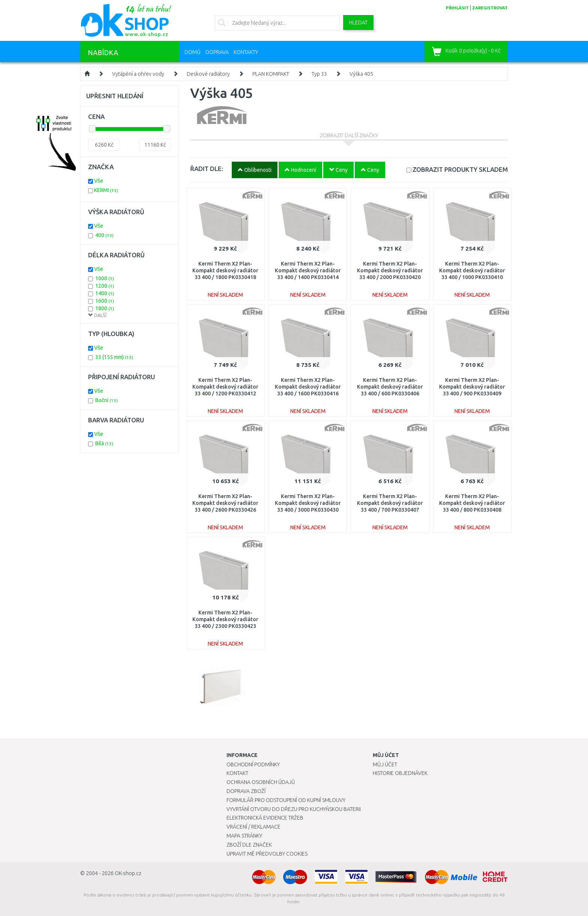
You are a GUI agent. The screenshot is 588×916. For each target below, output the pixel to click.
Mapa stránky (244, 836)
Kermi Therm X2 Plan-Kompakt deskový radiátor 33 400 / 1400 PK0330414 (308, 270)
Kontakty (246, 52)
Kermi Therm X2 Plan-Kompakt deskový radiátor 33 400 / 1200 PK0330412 (225, 387)
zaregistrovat (490, 8)
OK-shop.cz (128, 873)
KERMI (106, 190)
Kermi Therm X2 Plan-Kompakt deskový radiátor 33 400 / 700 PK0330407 (390, 503)
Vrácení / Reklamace (253, 827)
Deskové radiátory (208, 74)
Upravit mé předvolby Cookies (267, 854)
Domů (193, 52)
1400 (105, 293)
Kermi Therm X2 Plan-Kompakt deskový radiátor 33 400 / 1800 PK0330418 (225, 270)
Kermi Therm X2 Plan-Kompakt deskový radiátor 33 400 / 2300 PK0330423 (225, 619)
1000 (105, 278)
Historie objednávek (400, 773)
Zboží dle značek (249, 845)
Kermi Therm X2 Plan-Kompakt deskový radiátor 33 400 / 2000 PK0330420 (390, 270)
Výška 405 (361, 74)
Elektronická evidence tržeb (265, 818)
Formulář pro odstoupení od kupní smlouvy (286, 800)
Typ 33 (319, 74)
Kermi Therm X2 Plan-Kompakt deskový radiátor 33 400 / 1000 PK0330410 (472, 270)
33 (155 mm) (114, 357)
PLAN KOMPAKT (271, 74)
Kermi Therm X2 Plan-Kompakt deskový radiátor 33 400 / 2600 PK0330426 (225, 503)
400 (104, 235)
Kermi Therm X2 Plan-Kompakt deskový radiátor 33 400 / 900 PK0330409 (472, 387)
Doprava (217, 52)
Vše (99, 181)
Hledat (358, 23)
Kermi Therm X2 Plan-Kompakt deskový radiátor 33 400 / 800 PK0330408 (472, 503)
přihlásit (457, 8)
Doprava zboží (246, 791)
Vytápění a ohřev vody (138, 74)
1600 (105, 301)
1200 (105, 286)
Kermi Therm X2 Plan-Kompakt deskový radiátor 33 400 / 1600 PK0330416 (308, 387)
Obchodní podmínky (253, 764)
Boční (106, 400)
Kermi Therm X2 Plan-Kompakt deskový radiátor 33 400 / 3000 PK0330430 (308, 503)
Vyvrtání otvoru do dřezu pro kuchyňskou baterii (294, 809)
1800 (105, 308)
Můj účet (385, 764)
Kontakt (237, 773)
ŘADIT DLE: (207, 169)
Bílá (104, 443)
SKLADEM (460, 169)
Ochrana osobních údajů (261, 782)
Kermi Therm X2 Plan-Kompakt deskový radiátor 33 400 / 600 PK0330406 (390, 387)
